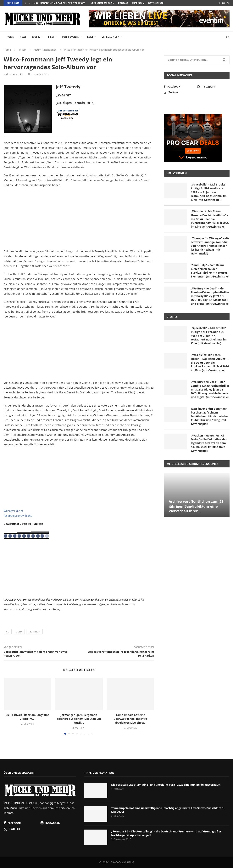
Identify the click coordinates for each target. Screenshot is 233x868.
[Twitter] (228, 3)
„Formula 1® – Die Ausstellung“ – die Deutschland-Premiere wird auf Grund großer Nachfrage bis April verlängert (166, 833)
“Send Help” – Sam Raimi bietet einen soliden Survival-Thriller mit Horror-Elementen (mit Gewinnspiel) (210, 271)
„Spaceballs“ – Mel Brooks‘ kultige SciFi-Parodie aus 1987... (70, 3)
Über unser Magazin (102, 3)
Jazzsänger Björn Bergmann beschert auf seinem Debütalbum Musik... (79, 719)
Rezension (34, 632)
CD (8, 632)
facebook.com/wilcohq (18, 516)
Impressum (138, 3)
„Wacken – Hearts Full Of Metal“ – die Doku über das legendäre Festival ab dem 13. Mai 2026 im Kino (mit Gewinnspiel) (209, 443)
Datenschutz (156, 3)
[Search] (228, 37)
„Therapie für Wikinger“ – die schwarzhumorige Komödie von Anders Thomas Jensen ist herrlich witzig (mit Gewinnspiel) (210, 246)
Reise (90, 37)
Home (10, 37)
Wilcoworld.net (13, 511)
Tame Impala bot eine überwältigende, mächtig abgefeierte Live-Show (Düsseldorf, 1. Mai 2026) (168, 810)
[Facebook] (219, 3)
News (23, 37)
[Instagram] (223, 3)
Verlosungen (111, 37)
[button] (25, 3)
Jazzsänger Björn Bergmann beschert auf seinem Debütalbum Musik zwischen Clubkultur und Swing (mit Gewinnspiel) (210, 416)
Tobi (20, 74)
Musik (36, 37)
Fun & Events (70, 37)
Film (51, 37)
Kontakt (123, 3)
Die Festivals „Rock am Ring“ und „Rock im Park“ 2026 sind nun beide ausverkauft (166, 785)
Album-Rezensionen (45, 50)
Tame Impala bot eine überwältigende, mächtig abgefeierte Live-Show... (130, 719)
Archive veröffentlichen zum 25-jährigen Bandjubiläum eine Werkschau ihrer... (197, 506)
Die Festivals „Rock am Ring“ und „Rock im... (27, 717)
